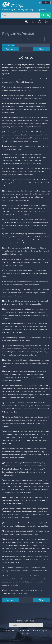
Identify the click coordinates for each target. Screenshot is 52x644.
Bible (11, 39)
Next (42, 49)
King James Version (35, 39)
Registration (42, 10)
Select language (22, 10)
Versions (19, 39)
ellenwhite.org (7, 10)
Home (4, 39)
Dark (46, 2)
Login (32, 10)
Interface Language (25, 621)
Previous (10, 49)
